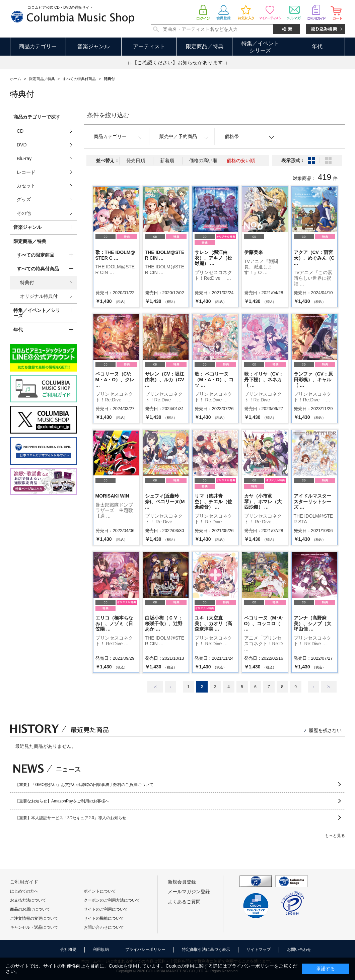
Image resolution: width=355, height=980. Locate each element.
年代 (317, 46)
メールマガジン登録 (189, 892)
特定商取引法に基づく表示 (206, 950)
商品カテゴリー (38, 46)
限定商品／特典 (205, 46)
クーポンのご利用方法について (112, 900)
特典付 (27, 282)
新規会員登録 (182, 882)
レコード (26, 172)
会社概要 (68, 950)
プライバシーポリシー (145, 950)
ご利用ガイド (24, 882)
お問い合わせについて (104, 927)
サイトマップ (259, 950)
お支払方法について (28, 900)
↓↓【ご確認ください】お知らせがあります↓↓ (177, 62)
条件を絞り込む (108, 115)
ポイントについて (100, 891)
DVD (22, 145)
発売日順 (136, 160)
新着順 (167, 160)
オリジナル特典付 (39, 296)
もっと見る (335, 836)
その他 (24, 213)
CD (20, 131)
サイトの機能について (104, 918)
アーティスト (149, 46)
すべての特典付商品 (38, 269)
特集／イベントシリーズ (260, 47)
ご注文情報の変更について (34, 918)
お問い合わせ (299, 950)
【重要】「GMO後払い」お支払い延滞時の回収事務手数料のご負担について (84, 785)
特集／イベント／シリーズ (37, 313)
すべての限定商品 (35, 255)
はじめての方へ (24, 891)
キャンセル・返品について (34, 927)
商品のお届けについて (30, 909)
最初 (155, 687)
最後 (329, 687)
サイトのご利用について (106, 909)
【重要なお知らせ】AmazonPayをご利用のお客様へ (62, 801)
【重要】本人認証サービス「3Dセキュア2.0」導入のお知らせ (71, 818)
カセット (26, 186)
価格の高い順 (203, 160)
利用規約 (101, 950)
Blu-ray (24, 158)
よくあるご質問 (184, 902)
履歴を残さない (325, 730)
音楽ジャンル (93, 46)
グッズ (24, 199)
